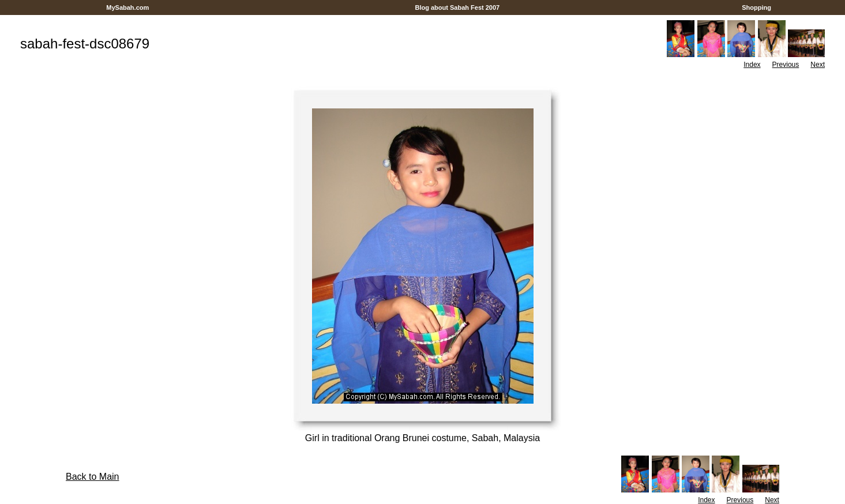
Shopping (756, 7)
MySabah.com (127, 7)
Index (752, 65)
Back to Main (92, 477)
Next (818, 65)
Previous (786, 65)
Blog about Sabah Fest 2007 (457, 7)
